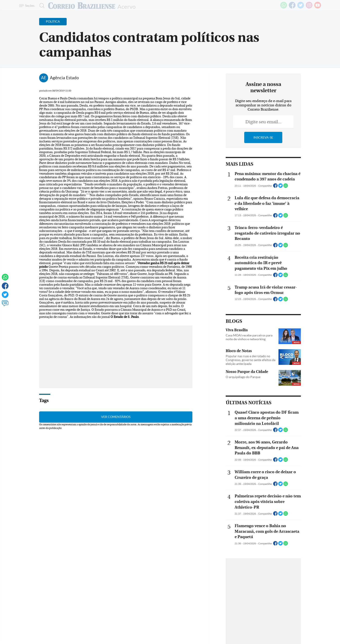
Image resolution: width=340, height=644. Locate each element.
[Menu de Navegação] (27, 6)
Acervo (126, 6)
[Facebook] (292, 8)
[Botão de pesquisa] (41, 6)
